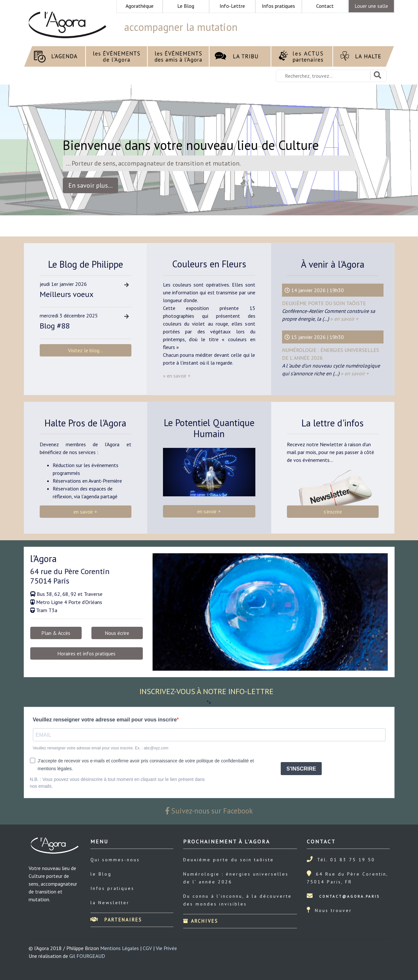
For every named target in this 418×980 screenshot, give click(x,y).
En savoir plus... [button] (90, 185)
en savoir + (85, 512)
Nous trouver (333, 910)
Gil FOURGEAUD (87, 956)
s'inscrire (333, 512)
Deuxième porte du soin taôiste (324, 303)
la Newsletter (110, 903)
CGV (147, 948)
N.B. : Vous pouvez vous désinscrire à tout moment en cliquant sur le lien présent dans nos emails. (117, 783)
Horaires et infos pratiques (86, 653)
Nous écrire (117, 633)
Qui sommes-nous (115, 860)
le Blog (101, 874)
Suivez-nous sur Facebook (209, 811)
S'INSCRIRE (301, 769)
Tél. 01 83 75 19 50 (346, 860)
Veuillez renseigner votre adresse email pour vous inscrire (105, 720)
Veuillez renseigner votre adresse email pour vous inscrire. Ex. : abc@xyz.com (101, 748)
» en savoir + (344, 319)
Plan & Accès (56, 633)
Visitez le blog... (85, 350)
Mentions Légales (120, 948)
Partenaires (116, 920)
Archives (201, 921)
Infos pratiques (112, 888)
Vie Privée (166, 948)
